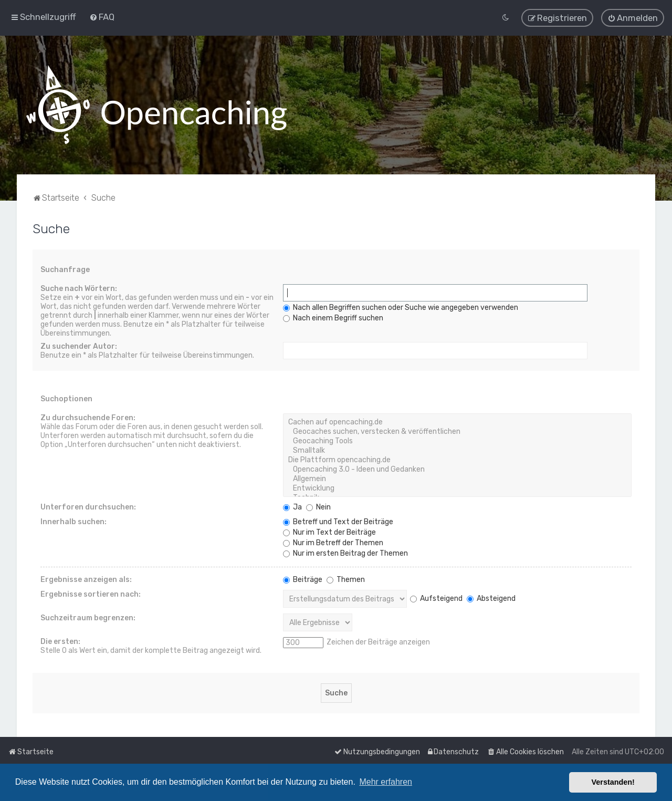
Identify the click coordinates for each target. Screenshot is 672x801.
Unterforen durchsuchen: (88, 507)
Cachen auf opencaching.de (457, 422)
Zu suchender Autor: (79, 346)
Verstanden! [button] (613, 782)
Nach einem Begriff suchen (333, 318)
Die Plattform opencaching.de (457, 460)
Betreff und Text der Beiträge (338, 521)
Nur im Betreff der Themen (333, 542)
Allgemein (457, 478)
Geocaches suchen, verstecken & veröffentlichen (457, 431)
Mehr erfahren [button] (386, 782)
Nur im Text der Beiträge (329, 532)
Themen (346, 579)
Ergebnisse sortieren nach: (91, 594)
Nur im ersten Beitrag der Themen (345, 553)
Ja (292, 507)
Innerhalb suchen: (73, 521)
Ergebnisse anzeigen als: (86, 579)
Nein (318, 507)
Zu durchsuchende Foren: (88, 417)
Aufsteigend (436, 598)
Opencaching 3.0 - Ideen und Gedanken (457, 469)
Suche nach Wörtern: (79, 288)
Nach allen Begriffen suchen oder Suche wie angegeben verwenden (401, 307)
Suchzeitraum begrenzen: (88, 617)
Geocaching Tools (457, 441)
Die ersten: (60, 641)
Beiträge (303, 579)
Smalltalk (457, 450)
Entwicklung (457, 488)
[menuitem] (102, 17)
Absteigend (491, 598)
